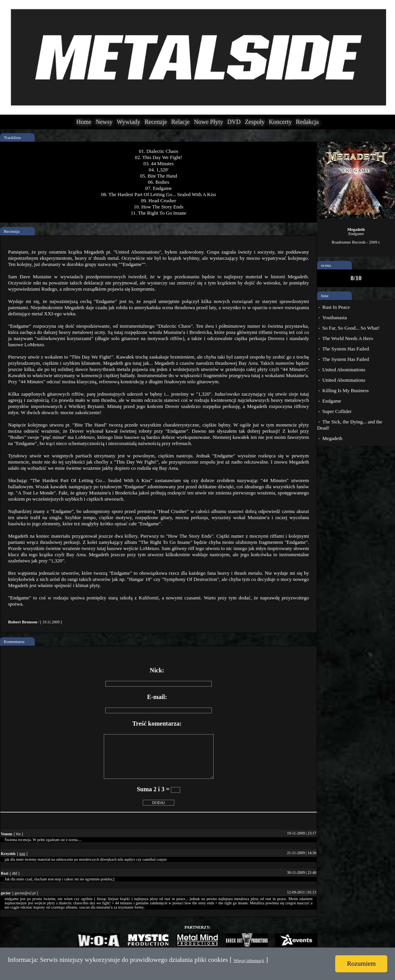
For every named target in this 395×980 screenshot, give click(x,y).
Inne (325, 296)
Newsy (104, 122)
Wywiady (129, 122)
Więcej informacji (249, 960)
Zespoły (255, 122)
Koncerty (280, 122)
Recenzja (12, 231)
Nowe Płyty (208, 122)
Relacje (181, 122)
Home (84, 122)
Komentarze (14, 641)
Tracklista (12, 137)
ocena (326, 265)
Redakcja (307, 122)
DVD (234, 122)
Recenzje (156, 122)
